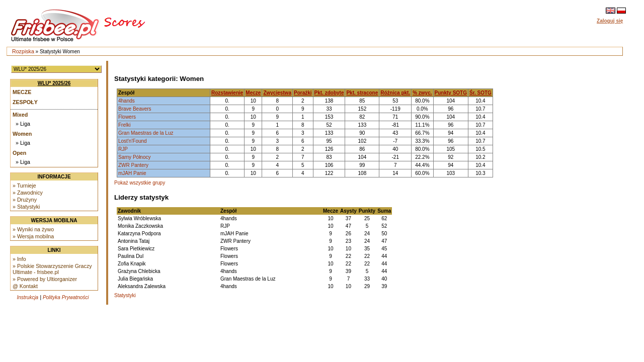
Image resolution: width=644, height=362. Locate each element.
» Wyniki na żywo (33, 229)
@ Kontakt (25, 286)
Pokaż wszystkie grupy (140, 183)
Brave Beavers (135, 109)
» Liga (23, 124)
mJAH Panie (132, 173)
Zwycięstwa (277, 93)
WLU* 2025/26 (54, 83)
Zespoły (25, 102)
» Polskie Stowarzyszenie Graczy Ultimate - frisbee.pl (52, 269)
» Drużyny (25, 200)
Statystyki (125, 295)
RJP (123, 149)
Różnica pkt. (395, 93)
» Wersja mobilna (33, 236)
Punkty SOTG (451, 93)
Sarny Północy (134, 157)
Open (19, 153)
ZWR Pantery (133, 165)
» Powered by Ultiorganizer (45, 279)
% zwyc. (422, 93)
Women (22, 134)
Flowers (127, 117)
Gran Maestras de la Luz (146, 133)
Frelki (124, 125)
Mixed (20, 115)
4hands (127, 101)
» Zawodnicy (28, 193)
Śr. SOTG (480, 93)
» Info (19, 259)
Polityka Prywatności (66, 297)
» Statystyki (26, 207)
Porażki (303, 93)
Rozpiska (23, 51)
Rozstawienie (227, 93)
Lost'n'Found (133, 141)
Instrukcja (27, 297)
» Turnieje (24, 186)
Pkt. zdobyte (329, 93)
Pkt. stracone (362, 93)
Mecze (22, 92)
